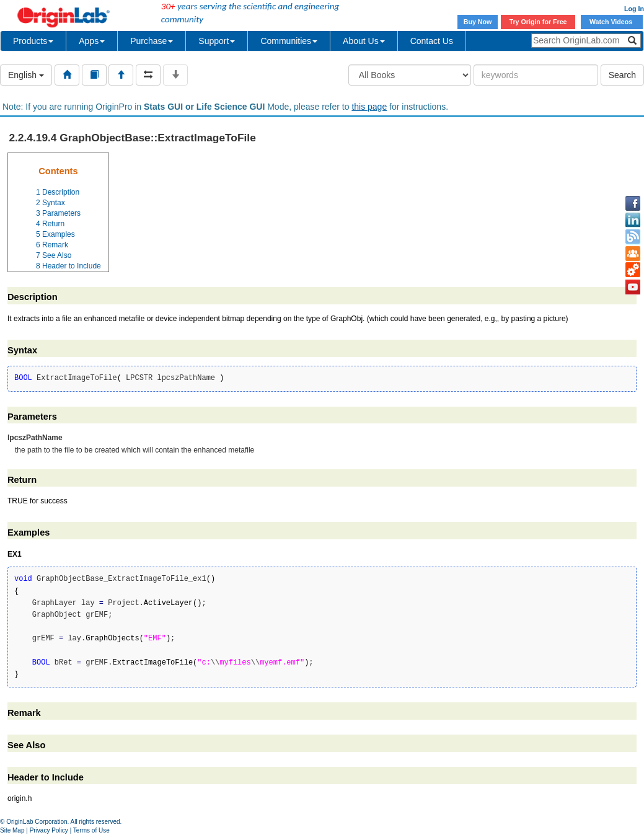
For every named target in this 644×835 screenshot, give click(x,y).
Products (33, 41)
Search (622, 75)
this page (369, 107)
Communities (289, 41)
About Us (364, 41)
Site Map (12, 830)
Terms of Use (91, 830)
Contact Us (432, 41)
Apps (92, 41)
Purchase (152, 41)
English (26, 75)
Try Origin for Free (538, 22)
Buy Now (478, 22)
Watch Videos (612, 22)
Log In (634, 9)
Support (217, 41)
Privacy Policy (49, 830)
